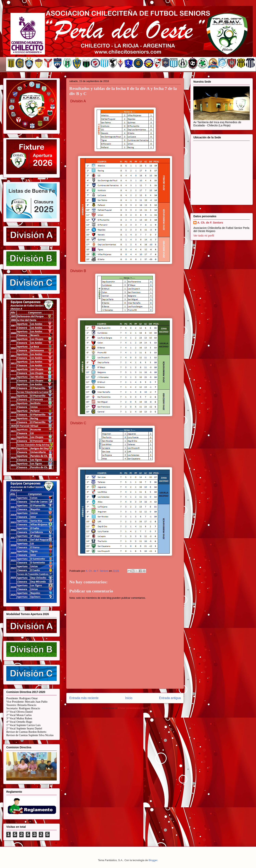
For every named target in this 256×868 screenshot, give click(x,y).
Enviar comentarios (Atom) (133, 708)
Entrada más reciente (84, 698)
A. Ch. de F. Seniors (210, 223)
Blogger (153, 860)
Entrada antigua (170, 698)
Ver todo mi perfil (204, 236)
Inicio (129, 698)
